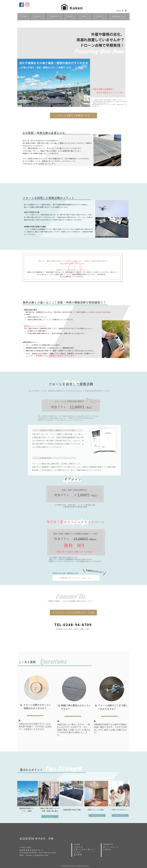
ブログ (84, 18)
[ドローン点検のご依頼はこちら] (73, 115)
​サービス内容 (54, 18)
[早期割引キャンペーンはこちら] (76, 578)
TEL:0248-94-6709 (73, 625)
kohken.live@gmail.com (37, 855)
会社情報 (38, 18)
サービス (77, 852)
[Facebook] (21, 5)
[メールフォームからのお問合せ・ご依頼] (73, 613)
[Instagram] (27, 5)
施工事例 (69, 18)
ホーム (24, 18)
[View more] (50, 816)
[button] (54, 17)
